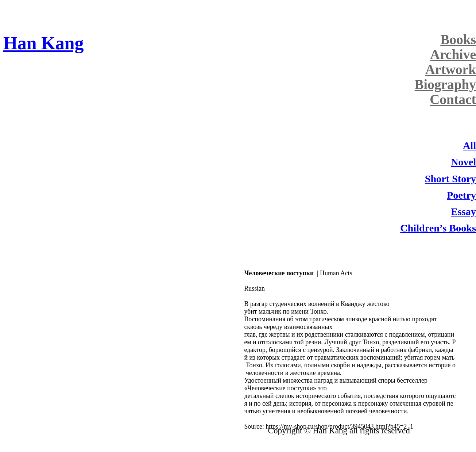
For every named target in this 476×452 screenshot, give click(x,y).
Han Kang (43, 43)
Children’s (423, 228)
